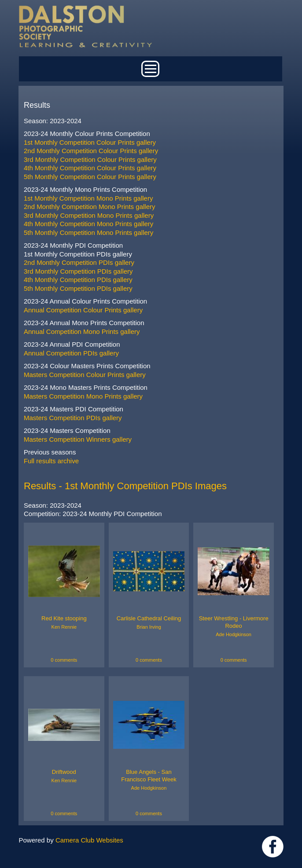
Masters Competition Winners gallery (78, 439)
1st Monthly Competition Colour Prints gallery (90, 142)
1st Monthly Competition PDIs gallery (78, 254)
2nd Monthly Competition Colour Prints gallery (91, 151)
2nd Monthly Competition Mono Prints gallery (89, 207)
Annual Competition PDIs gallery (71, 353)
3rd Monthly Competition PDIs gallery (78, 271)
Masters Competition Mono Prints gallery (83, 396)
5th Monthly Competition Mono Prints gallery (88, 233)
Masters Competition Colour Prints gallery (85, 375)
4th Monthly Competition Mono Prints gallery (88, 224)
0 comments (64, 660)
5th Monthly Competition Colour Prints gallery (90, 177)
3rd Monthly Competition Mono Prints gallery (89, 215)
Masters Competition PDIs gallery (73, 418)
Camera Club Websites (89, 840)
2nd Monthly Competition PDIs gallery (79, 262)
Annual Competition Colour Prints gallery (83, 310)
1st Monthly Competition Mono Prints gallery (88, 198)
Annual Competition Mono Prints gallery (82, 331)
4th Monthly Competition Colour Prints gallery (90, 168)
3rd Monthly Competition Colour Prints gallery (90, 159)
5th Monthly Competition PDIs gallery (78, 288)
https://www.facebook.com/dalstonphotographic (273, 847)
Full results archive (51, 461)
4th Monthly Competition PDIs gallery (78, 280)
